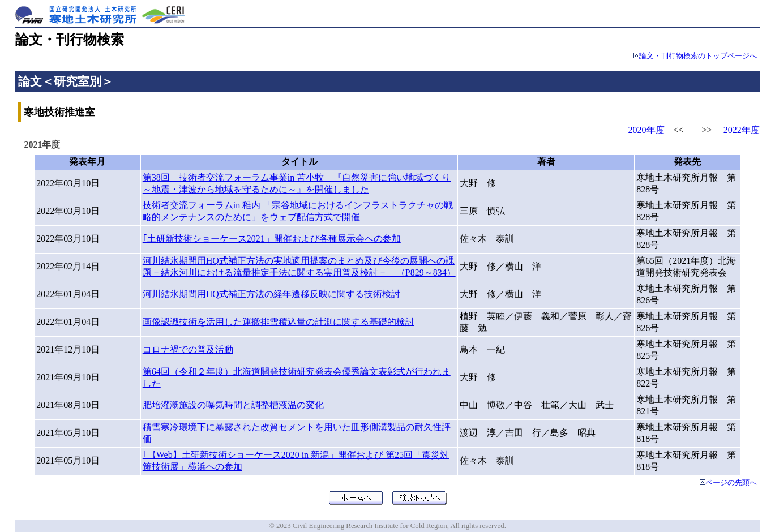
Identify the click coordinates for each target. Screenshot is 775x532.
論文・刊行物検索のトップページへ (698, 56)
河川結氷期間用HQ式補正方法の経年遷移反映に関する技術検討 (271, 294)
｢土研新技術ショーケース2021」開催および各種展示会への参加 (272, 239)
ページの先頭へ (731, 483)
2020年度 (646, 130)
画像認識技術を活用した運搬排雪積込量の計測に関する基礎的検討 (279, 322)
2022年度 (740, 130)
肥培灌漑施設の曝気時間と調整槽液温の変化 (233, 405)
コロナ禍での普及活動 (188, 349)
